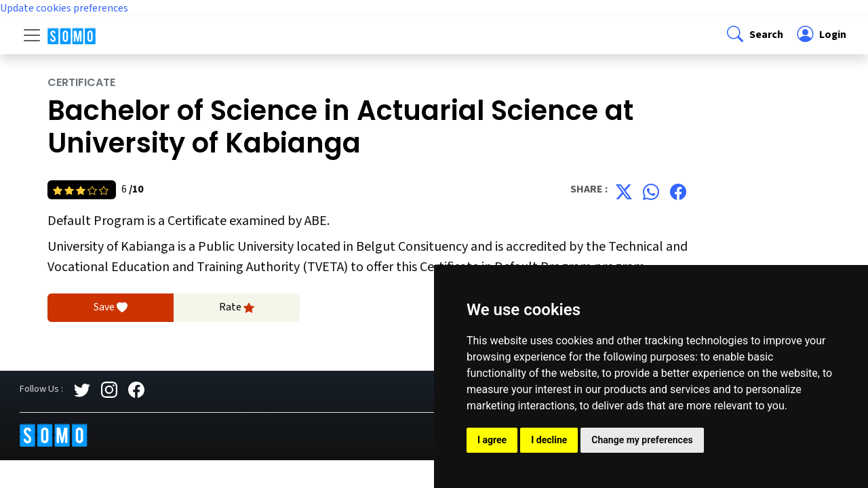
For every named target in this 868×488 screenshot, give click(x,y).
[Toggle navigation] (32, 35)
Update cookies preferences (64, 8)
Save (111, 308)
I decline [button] (549, 440)
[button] (754, 35)
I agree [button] (492, 440)
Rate (237, 308)
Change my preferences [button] (642, 440)
